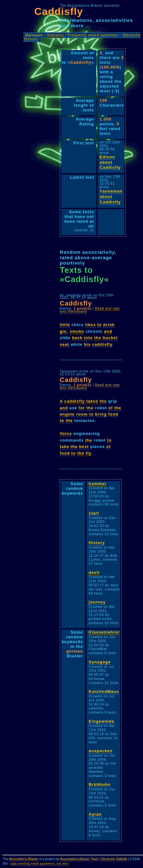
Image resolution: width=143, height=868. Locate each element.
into (88, 338)
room (82, 414)
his (87, 344)
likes (90, 325)
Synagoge (100, 662)
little (65, 325)
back (77, 338)
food (113, 414)
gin (63, 331)
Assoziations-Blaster (24, 859)
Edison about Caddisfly (110, 162)
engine (67, 414)
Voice (66, 434)
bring (101, 414)
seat (65, 344)
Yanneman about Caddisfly (111, 196)
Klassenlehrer (104, 632)
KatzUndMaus (104, 691)
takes (92, 401)
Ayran (95, 814)
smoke (77, 331)
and (108, 331)
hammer (98, 484)
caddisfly (102, 344)
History (97, 543)
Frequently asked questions (93, 35)
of (111, 408)
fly (89, 453)
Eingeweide (101, 721)
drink (109, 325)
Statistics (55, 35)
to (99, 325)
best (84, 447)
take (65, 447)
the (98, 338)
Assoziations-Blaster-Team (79, 859)
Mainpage (34, 35)
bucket (110, 338)
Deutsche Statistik (114, 859)
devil (94, 572)
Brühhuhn (100, 784)
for (82, 408)
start (94, 513)
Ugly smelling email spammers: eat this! (40, 864)
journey (97, 602)
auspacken (101, 751)
